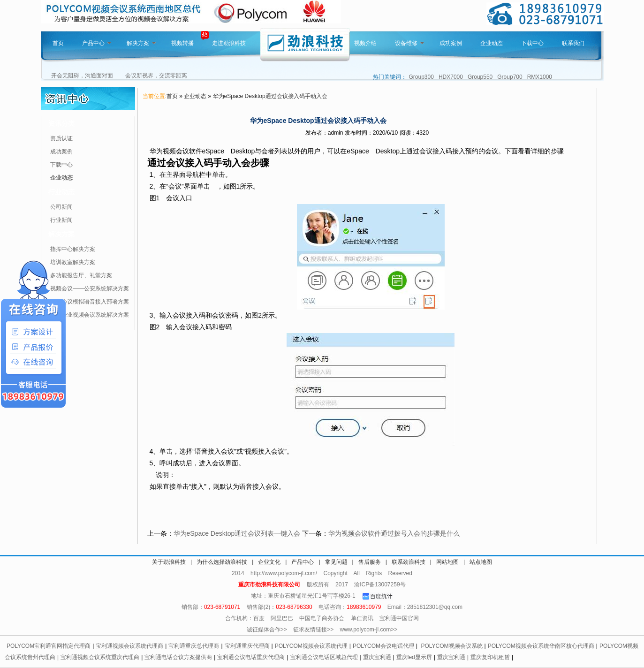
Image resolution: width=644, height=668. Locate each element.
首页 (58, 43)
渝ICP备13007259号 (380, 584)
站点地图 (481, 562)
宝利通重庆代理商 (247, 646)
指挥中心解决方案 (73, 249)
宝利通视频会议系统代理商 (129, 646)
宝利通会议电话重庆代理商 (251, 657)
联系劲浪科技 (409, 562)
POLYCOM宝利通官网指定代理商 (49, 646)
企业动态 (492, 43)
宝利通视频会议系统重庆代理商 (100, 657)
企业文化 (269, 562)
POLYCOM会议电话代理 (383, 646)
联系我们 (573, 43)
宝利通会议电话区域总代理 (324, 657)
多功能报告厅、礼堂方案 (81, 275)
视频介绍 (365, 43)
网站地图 (447, 562)
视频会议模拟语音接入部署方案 (90, 302)
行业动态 (61, 192)
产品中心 (97, 43)
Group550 (480, 77)
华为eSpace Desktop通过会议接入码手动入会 (270, 96)
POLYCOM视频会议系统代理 (311, 646)
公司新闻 (61, 207)
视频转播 (182, 43)
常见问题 (336, 562)
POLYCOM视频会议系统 (451, 646)
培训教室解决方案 (73, 262)
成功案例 (451, 43)
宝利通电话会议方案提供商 (178, 657)
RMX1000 (540, 77)
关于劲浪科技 (169, 562)
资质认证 (61, 138)
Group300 (421, 77)
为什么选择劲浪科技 (222, 562)
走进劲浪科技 (229, 43)
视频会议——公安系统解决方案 (90, 288)
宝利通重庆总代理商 (194, 646)
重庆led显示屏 (414, 657)
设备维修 (409, 43)
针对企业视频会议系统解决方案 (90, 315)
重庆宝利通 (377, 657)
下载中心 (532, 43)
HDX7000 (451, 77)
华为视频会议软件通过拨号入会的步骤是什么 (394, 533)
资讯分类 (61, 123)
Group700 (510, 77)
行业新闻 (61, 220)
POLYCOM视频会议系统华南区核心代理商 (541, 646)
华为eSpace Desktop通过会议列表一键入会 (237, 533)
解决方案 (141, 43)
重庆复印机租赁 (490, 657)
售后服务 (370, 562)
